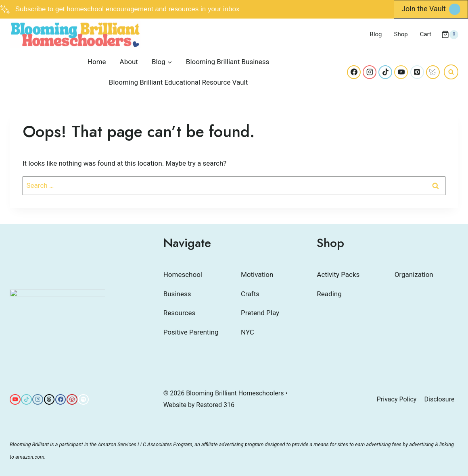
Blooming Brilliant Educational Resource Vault (178, 82)
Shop (401, 34)
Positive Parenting (191, 332)
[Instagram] (370, 72)
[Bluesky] (433, 72)
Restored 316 (215, 405)
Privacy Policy (397, 399)
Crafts (250, 294)
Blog (376, 34)
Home (97, 62)
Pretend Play (260, 313)
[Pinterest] (417, 72)
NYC (248, 332)
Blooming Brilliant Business (228, 62)
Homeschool (183, 274)
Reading (329, 294)
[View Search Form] (451, 72)
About (129, 62)
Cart (426, 34)
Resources (180, 313)
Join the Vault (424, 9)
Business (177, 294)
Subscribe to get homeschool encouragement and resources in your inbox (127, 9)
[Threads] (49, 400)
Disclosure (440, 399)
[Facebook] (354, 72)
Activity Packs (338, 274)
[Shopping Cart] (450, 35)
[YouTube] (401, 72)
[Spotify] (83, 400)
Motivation (257, 274)
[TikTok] (385, 72)
